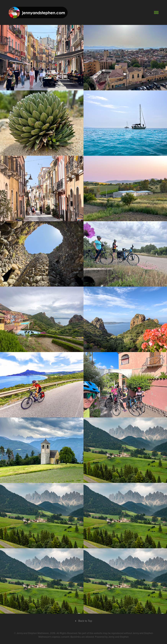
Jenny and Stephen (118, 637)
